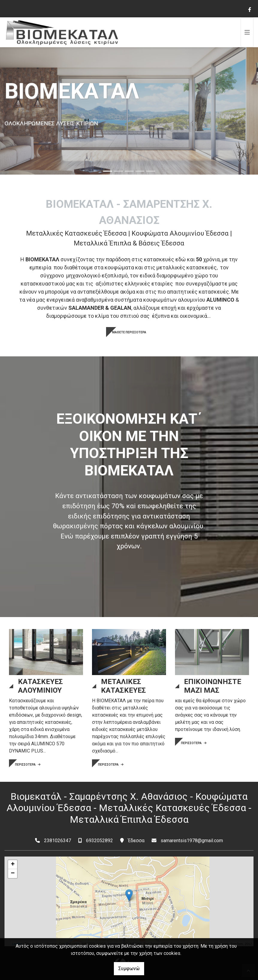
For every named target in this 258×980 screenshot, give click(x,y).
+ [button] (13, 865)
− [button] (13, 874)
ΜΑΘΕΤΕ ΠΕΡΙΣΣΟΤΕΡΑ (129, 332)
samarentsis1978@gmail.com (192, 841)
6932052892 (99, 841)
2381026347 (58, 841)
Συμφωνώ (129, 968)
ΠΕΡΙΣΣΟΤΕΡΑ (28, 765)
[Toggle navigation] (247, 32)
